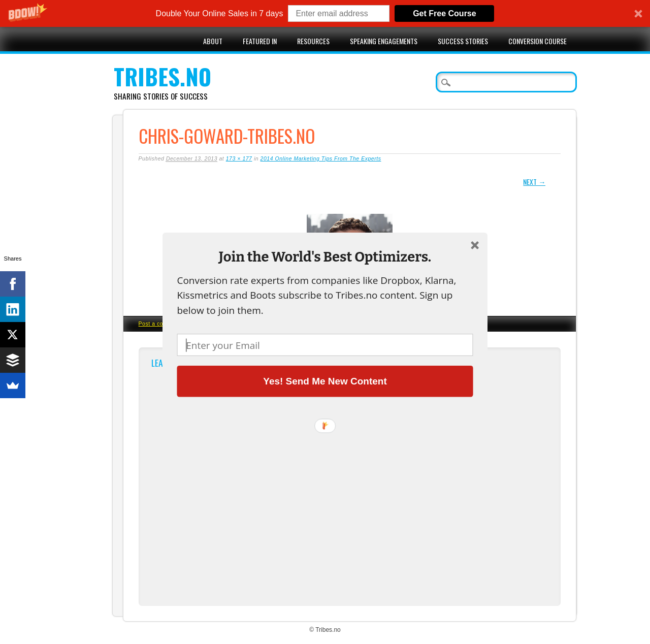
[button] (325, 257)
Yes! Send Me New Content (325, 381)
